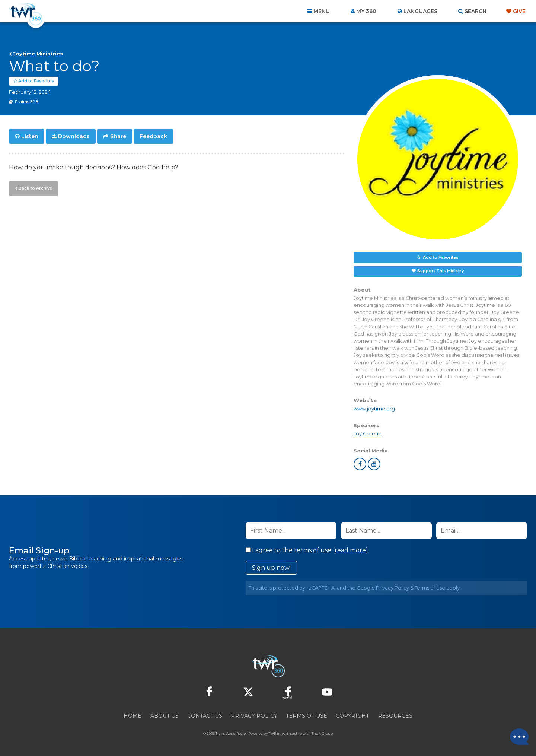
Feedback (153, 136)
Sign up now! (271, 568)
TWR (272, 733)
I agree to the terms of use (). (307, 550)
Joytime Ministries (38, 54)
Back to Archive (35, 188)
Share (118, 136)
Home (133, 716)
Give (519, 11)
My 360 (366, 11)
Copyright (352, 716)
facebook (360, 464)
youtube (374, 464)
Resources (395, 716)
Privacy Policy (393, 588)
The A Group (322, 733)
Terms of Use (430, 588)
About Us (165, 716)
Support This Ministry (441, 271)
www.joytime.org (374, 409)
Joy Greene (368, 434)
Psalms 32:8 (26, 102)
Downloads (74, 136)
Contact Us (205, 716)
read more (350, 550)
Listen (30, 136)
